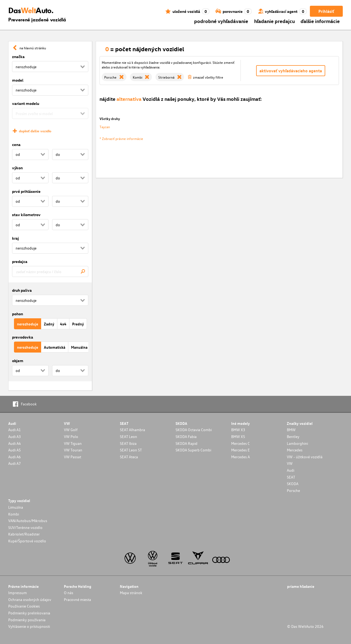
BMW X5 (238, 437)
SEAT (291, 477)
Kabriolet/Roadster (24, 534)
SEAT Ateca (129, 457)
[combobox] (50, 271)
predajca (20, 261)
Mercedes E (240, 450)
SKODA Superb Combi (193, 450)
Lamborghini (297, 443)
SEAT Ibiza (128, 443)
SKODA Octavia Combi (194, 430)
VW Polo (71, 437)
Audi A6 (15, 457)
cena (16, 144)
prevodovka (23, 337)
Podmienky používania (27, 620)
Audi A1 (15, 430)
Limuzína (16, 507)
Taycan (105, 127)
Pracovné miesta (77, 599)
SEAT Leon (128, 437)
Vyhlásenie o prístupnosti (29, 626)
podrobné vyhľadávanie (221, 21)
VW (290, 463)
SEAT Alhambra (132, 430)
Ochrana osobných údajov (30, 599)
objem (18, 361)
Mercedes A (240, 457)
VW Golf (71, 430)
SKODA (293, 484)
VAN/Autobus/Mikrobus (28, 521)
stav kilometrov (26, 215)
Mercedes (295, 450)
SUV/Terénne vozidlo (25, 527)
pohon (18, 314)
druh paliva (22, 290)
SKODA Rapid (186, 443)
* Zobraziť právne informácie (121, 138)
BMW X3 (238, 430)
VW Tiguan (73, 443)
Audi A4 (15, 443)
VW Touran (73, 450)
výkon (17, 168)
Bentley (293, 437)
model (18, 80)
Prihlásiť (326, 11)
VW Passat (73, 457)
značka (18, 57)
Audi (291, 470)
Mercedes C (240, 443)
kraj (15, 238)
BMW (291, 430)
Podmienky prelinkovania (29, 613)
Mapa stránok (131, 593)
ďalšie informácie (320, 21)
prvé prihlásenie (26, 191)
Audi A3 (15, 437)
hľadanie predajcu (274, 21)
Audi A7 (15, 463)
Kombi (14, 514)
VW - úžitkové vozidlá (305, 457)
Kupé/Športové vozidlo (27, 541)
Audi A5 (15, 450)
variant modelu (26, 103)
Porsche (293, 490)
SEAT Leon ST (131, 450)
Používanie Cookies (24, 606)
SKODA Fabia (186, 437)
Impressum (18, 593)
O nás (69, 593)
